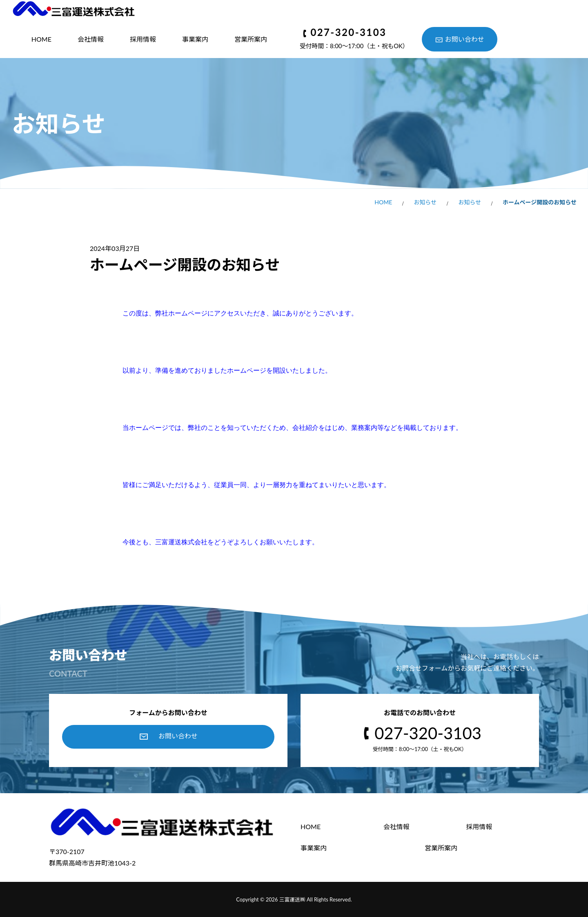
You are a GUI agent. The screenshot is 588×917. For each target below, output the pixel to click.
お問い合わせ (465, 39)
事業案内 (195, 39)
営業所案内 (251, 39)
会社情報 (91, 39)
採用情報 (143, 39)
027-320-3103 (348, 33)
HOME (41, 39)
